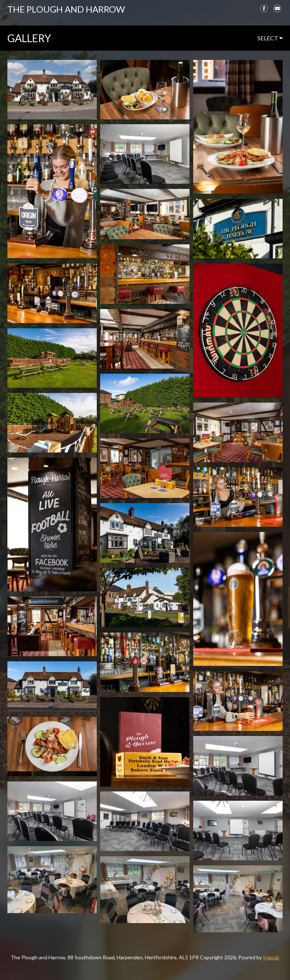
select (270, 38)
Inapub (271, 957)
